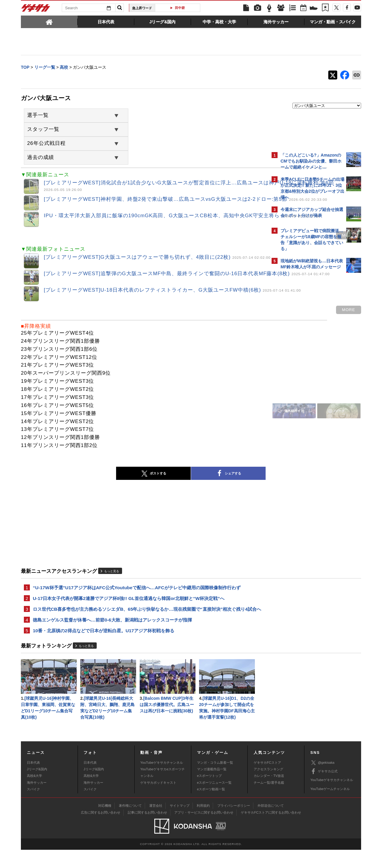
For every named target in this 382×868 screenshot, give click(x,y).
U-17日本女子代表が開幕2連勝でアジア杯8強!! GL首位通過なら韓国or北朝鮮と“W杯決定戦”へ (129, 606)
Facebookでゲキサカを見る (305, 378)
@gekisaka (322, 781)
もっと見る (112, 577)
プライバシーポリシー (234, 824)
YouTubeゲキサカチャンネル (162, 781)
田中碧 (180, 8)
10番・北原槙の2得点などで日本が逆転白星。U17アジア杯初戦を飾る (104, 646)
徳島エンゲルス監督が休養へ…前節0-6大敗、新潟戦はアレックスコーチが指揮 (112, 635)
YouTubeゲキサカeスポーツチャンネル (162, 791)
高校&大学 (34, 794)
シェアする (176, 480)
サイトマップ (180, 824)
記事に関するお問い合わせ (147, 831)
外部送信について (271, 824)
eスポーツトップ (209, 794)
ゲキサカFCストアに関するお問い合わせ (271, 831)
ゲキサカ (36, 10)
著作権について (130, 824)
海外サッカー (37, 801)
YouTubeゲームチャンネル (330, 807)
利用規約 (203, 824)
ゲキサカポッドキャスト (158, 801)
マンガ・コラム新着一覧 (215, 781)
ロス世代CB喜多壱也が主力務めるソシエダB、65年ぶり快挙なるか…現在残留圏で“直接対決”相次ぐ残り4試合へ (145, 620)
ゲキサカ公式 (324, 790)
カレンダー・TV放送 (269, 794)
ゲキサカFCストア (267, 781)
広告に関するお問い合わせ (101, 831)
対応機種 (105, 824)
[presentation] (49, 22)
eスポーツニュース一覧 (214, 801)
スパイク (33, 808)
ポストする (101, 480)
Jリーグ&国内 (37, 788)
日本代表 (33, 781)
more (244, 239)
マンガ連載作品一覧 (212, 788)
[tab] (49, 22)
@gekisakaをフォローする (305, 366)
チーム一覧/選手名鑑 (269, 801)
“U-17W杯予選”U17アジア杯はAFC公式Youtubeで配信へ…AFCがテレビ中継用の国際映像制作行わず (137, 594)
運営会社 (156, 824)
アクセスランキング (268, 788)
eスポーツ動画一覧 (211, 808)
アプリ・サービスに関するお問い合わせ (204, 831)
